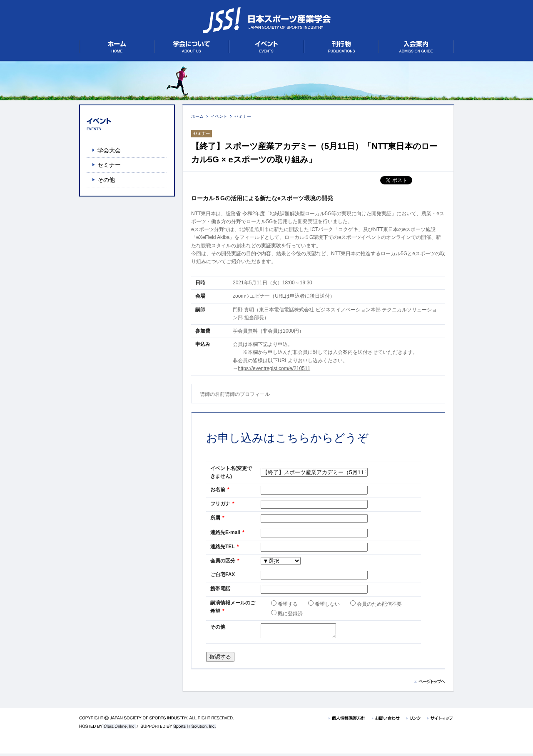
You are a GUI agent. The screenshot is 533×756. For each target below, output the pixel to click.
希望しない (324, 604)
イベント (219, 116)
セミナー (243, 116)
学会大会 (109, 150)
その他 (106, 180)
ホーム (197, 116)
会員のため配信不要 (376, 604)
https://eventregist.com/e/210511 (274, 368)
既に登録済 (287, 614)
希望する (284, 604)
